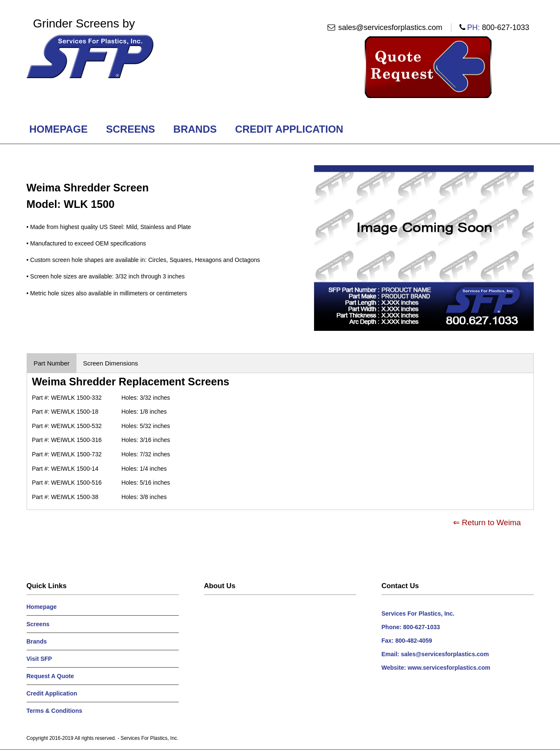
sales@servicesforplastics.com (390, 27)
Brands (195, 129)
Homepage (59, 129)
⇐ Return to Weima (487, 522)
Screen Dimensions (111, 363)
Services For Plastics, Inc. (149, 738)
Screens (130, 129)
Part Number (52, 363)
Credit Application (289, 129)
